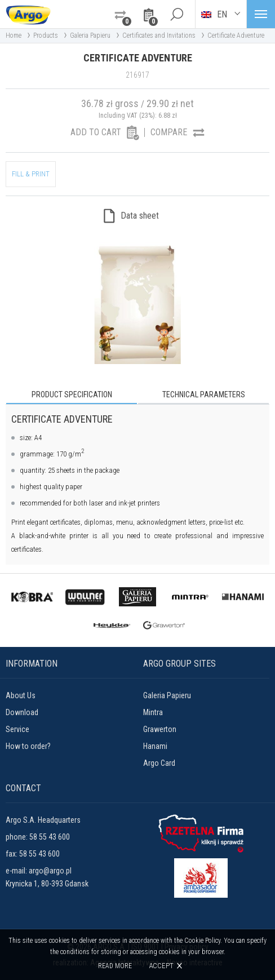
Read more (115, 966)
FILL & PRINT (31, 174)
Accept (161, 966)
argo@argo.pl (50, 871)
